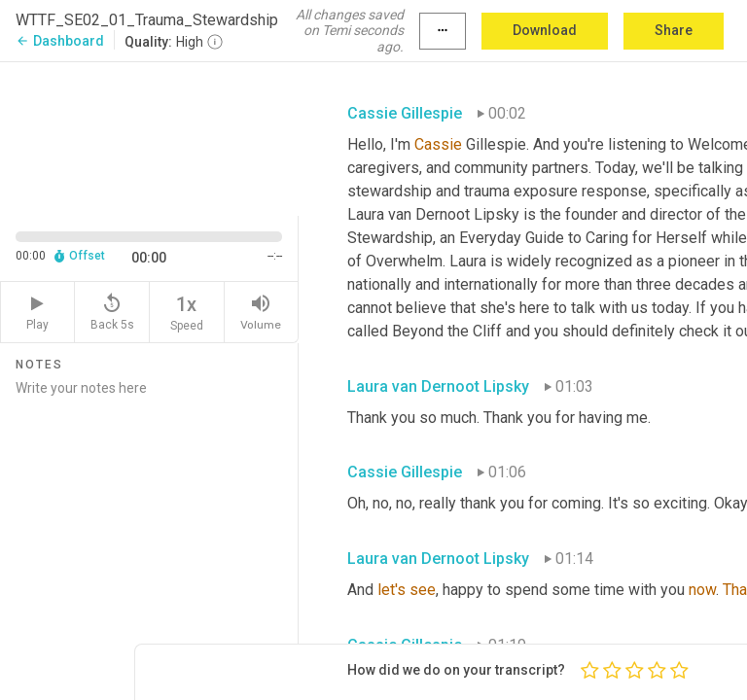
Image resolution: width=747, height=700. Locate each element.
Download (545, 30)
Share (674, 30)
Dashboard (60, 41)
